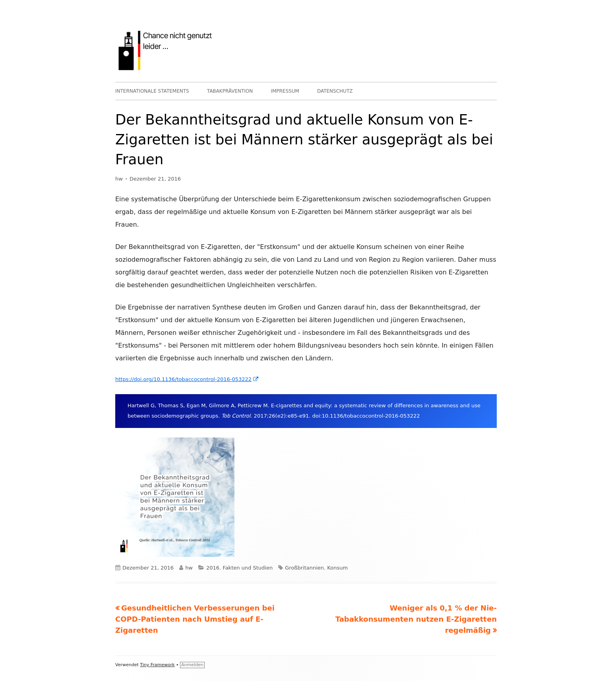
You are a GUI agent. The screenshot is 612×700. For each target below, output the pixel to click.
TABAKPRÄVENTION (230, 91)
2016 (213, 568)
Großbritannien (304, 568)
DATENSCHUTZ (335, 91)
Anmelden (192, 665)
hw (119, 179)
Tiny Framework (157, 665)
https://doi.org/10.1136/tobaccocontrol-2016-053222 (187, 379)
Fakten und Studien (248, 568)
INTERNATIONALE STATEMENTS (152, 91)
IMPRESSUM (285, 91)
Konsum (337, 568)
